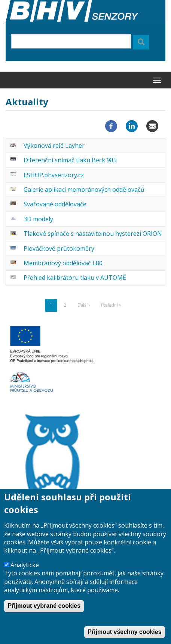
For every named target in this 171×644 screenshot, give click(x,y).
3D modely (38, 219)
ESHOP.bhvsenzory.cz (54, 175)
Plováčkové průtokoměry (59, 248)
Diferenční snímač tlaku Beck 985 (70, 160)
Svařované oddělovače (55, 204)
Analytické (25, 577)
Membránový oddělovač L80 (63, 263)
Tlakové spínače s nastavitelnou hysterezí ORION (93, 234)
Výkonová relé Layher (54, 146)
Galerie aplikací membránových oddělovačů (84, 190)
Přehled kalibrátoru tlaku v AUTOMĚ (75, 278)
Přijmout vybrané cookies (44, 618)
